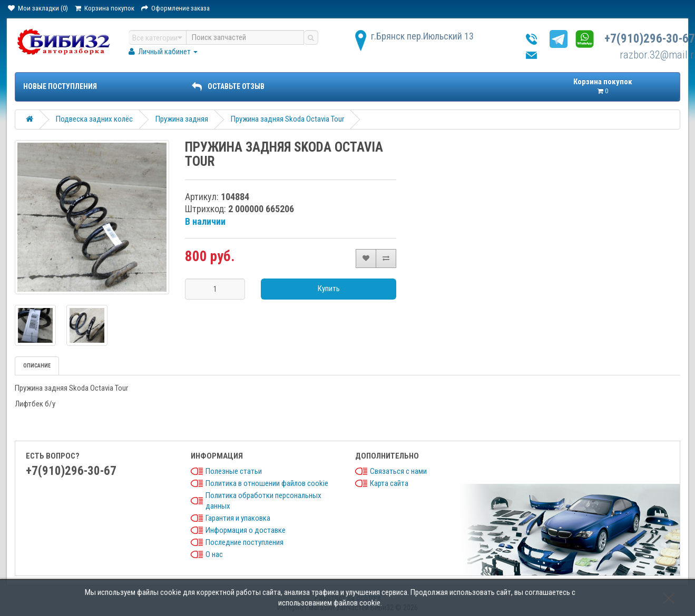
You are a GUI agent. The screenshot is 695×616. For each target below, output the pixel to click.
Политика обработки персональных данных (263, 501)
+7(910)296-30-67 (650, 39)
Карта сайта (389, 483)
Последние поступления (244, 542)
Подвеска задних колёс (94, 119)
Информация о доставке (246, 530)
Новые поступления (60, 86)
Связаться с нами (398, 471)
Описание (37, 366)
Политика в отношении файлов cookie (267, 483)
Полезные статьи (234, 471)
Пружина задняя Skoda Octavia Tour (287, 119)
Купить (329, 289)
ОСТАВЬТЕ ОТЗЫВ (228, 86)
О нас (214, 554)
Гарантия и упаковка (238, 518)
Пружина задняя (182, 119)
